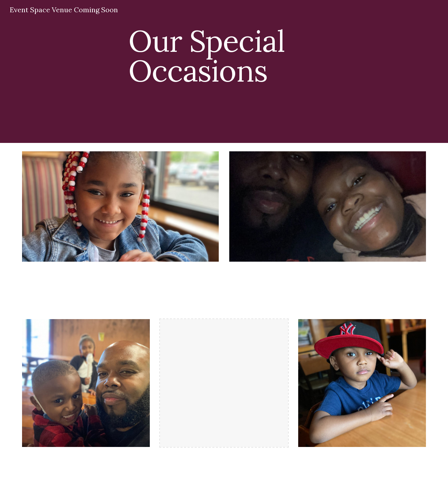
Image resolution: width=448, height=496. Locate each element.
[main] (259, 62)
